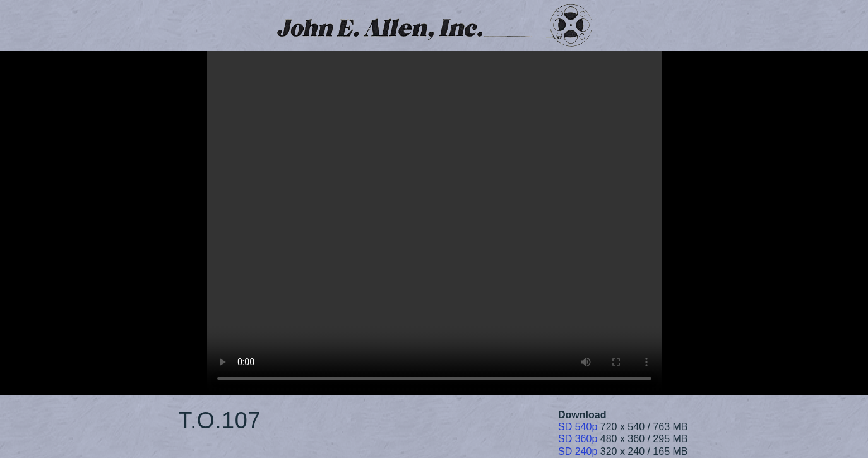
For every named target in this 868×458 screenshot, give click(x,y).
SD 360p (578, 439)
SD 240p (578, 451)
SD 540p (578, 427)
